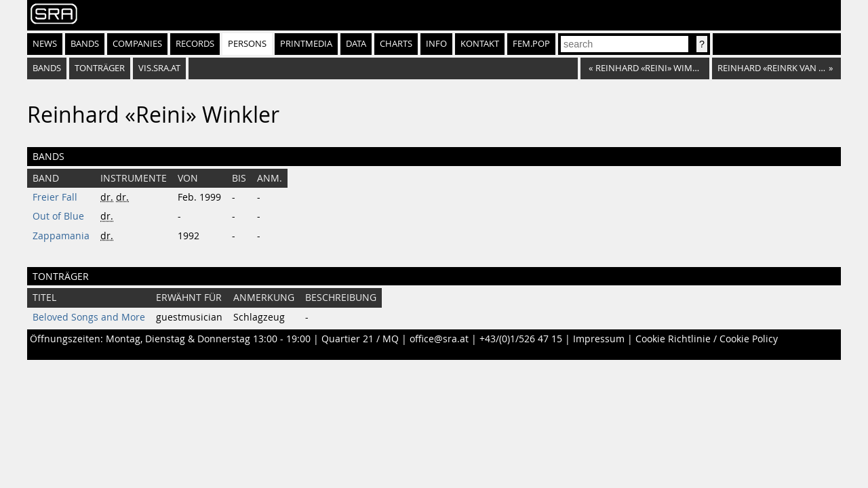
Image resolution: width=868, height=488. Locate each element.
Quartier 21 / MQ (360, 339)
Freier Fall (55, 197)
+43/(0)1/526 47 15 (521, 339)
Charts (396, 44)
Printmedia (306, 44)
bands (47, 68)
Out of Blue (58, 216)
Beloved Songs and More (89, 317)
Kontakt (480, 44)
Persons (247, 44)
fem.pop (531, 44)
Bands (85, 44)
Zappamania (61, 236)
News (45, 44)
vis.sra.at (159, 68)
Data (356, 44)
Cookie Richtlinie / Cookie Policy (707, 339)
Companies (137, 44)
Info (436, 44)
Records (195, 44)
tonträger (100, 68)
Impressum (599, 339)
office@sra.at (439, 339)
